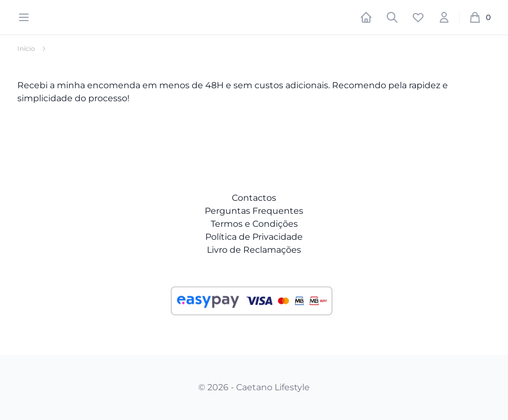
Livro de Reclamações (254, 250)
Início (26, 48)
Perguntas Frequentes (254, 211)
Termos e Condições (254, 224)
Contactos (254, 198)
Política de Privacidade (254, 237)
